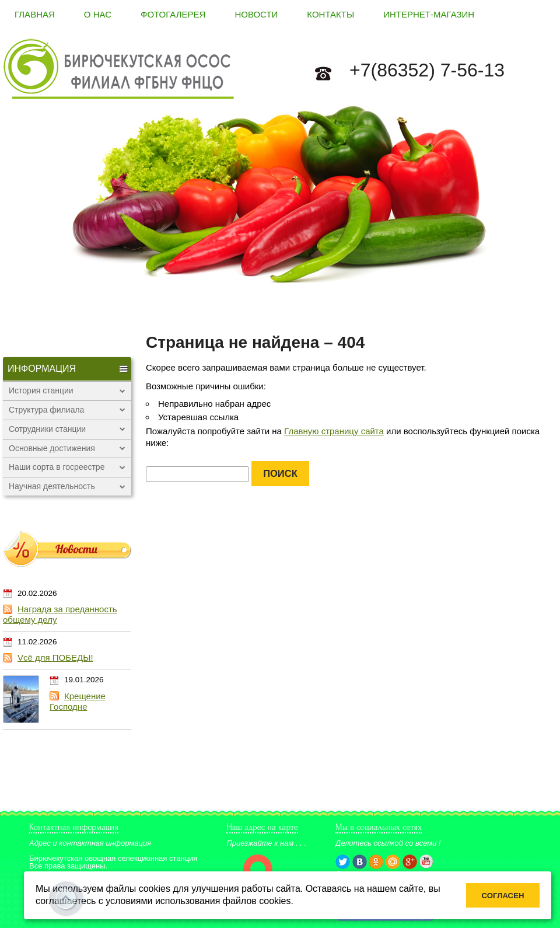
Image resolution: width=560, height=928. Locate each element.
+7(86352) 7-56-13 (427, 70)
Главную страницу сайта (334, 431)
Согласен (503, 896)
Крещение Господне (78, 701)
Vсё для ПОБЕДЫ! (55, 657)
